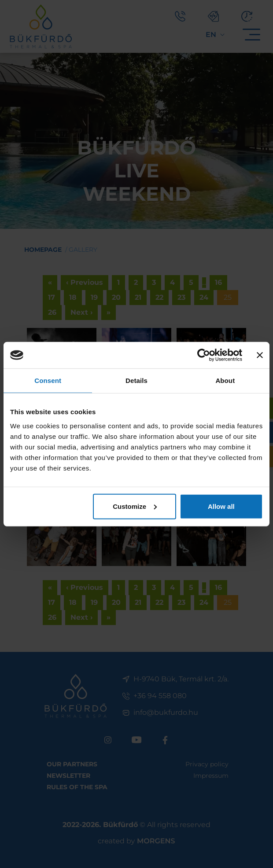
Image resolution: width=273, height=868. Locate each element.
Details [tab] (136, 381)
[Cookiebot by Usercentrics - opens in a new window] (204, 355)
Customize (135, 506)
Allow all (221, 506)
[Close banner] (260, 355)
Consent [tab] (48, 381)
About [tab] (225, 381)
